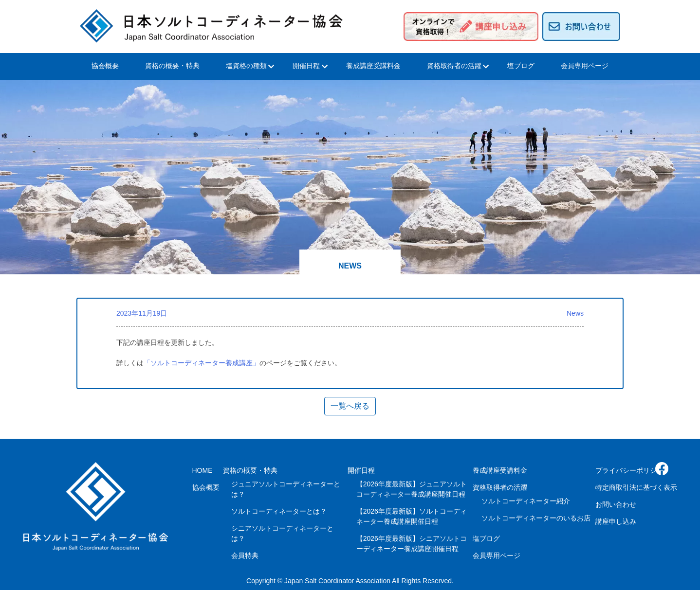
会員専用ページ (585, 66)
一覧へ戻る (350, 406)
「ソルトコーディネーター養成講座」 (202, 363)
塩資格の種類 (246, 66)
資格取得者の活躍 (454, 66)
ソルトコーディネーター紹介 (526, 501)
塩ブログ (521, 66)
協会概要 (105, 66)
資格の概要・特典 (172, 66)
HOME (203, 470)
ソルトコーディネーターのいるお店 (536, 518)
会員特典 (245, 555)
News (575, 313)
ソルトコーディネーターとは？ (279, 511)
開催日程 (306, 66)
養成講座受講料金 (373, 66)
